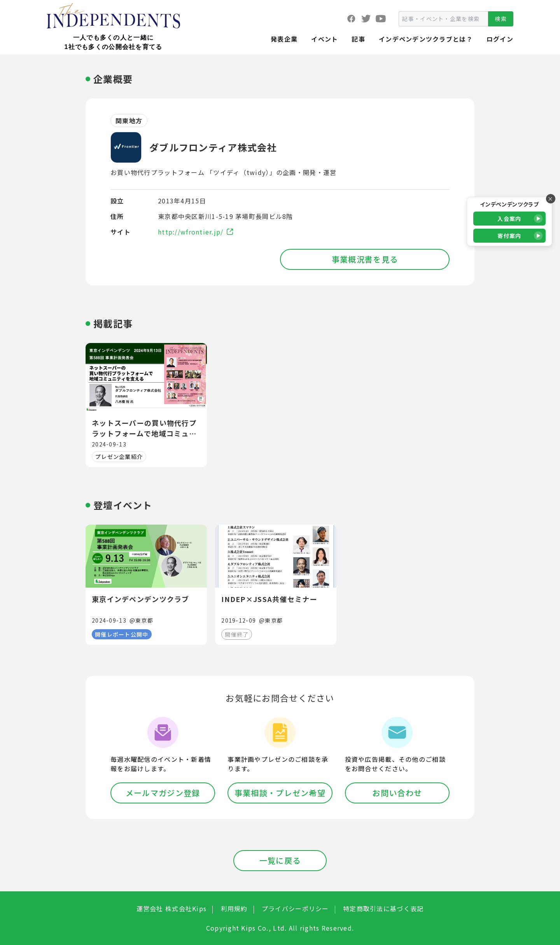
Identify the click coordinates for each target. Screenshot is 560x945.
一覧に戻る (280, 860)
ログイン (500, 39)
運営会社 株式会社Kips (172, 908)
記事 (358, 39)
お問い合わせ (397, 793)
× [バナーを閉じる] (550, 199)
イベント (325, 39)
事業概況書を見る (365, 259)
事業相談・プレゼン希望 (280, 793)
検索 (501, 19)
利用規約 (234, 908)
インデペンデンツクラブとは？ (426, 39)
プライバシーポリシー (295, 908)
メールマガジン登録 (163, 793)
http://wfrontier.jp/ (195, 232)
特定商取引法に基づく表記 (383, 908)
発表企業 (284, 39)
